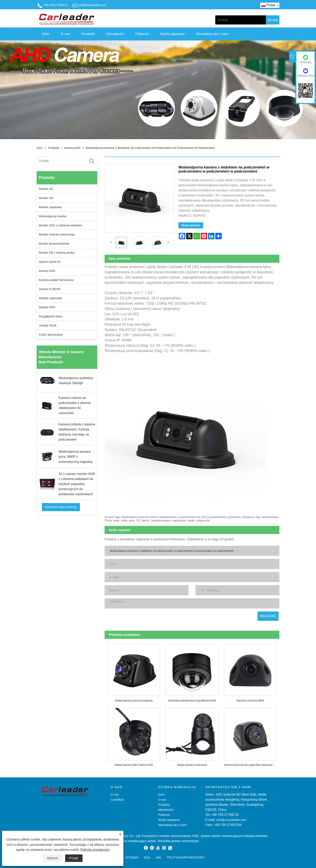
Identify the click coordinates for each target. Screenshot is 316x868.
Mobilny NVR (47, 307)
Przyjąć (74, 858)
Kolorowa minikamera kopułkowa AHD (192, 700)
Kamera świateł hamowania (56, 280)
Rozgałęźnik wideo (51, 316)
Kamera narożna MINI (250, 700)
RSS (147, 857)
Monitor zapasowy (50, 207)
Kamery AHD (72, 148)
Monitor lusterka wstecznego (57, 234)
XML (159, 857)
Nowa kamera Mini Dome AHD (134, 764)
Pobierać (142, 34)
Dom (46, 34)
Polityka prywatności (95, 850)
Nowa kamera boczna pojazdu (134, 700)
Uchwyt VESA (48, 325)
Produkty (88, 34)
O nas (65, 34)
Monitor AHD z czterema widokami (60, 225)
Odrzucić (52, 858)
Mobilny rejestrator (50, 298)
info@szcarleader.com (92, 5)
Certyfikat (117, 799)
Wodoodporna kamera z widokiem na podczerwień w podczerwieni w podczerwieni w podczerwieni (150, 148)
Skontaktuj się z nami (212, 34)
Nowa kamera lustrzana (192, 764)
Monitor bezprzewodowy (54, 244)
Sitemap (132, 857)
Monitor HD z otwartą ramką (56, 253)
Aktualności (115, 34)
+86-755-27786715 (56, 5)
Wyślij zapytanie (172, 34)
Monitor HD (46, 189)
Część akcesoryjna (51, 335)
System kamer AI (50, 262)
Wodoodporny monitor (53, 216)
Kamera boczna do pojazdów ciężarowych (250, 764)
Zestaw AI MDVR (50, 289)
